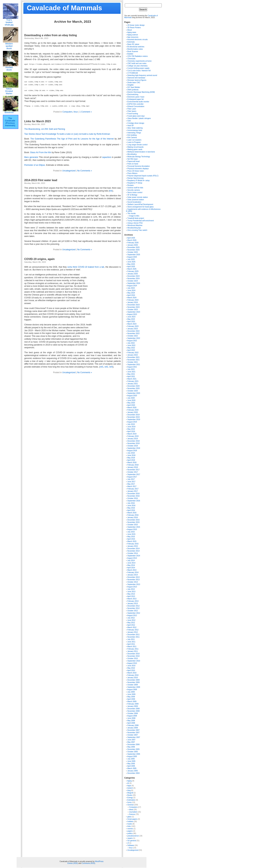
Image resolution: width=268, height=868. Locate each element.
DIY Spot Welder (134, 87)
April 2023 (131, 322)
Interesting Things (134, 133)
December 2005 (133, 749)
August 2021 (132, 367)
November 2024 (133, 278)
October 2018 (133, 446)
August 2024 (132, 286)
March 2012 (132, 627)
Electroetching (133, 94)
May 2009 (131, 697)
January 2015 (133, 546)
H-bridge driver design (136, 123)
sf (128, 843)
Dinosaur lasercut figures (137, 80)
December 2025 (133, 247)
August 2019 (132, 422)
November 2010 (133, 656)
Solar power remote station (138, 197)
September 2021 (134, 365)
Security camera (133, 190)
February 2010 (133, 675)
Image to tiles (134, 216)
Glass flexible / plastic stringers (139, 118)
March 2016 (132, 513)
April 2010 (131, 670)
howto (130, 824)
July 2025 (131, 259)
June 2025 (131, 262)
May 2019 (131, 429)
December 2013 (133, 577)
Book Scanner (133, 51)
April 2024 (131, 295)
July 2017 (131, 479)
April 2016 (131, 510)
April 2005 (131, 766)
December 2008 (133, 709)
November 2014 (133, 551)
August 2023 (132, 314)
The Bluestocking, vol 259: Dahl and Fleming (45, 129)
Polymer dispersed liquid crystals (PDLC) (143, 176)
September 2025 (134, 255)
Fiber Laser (132, 109)
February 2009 (133, 704)
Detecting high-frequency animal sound (142, 75)
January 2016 (133, 517)
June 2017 (131, 482)
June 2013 (131, 592)
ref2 (106, 367)
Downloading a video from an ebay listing (51, 35)
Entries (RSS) (73, 863)
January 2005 (133, 771)
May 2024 (131, 293)
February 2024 (133, 300)
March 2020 (132, 408)
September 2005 (134, 754)
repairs (130, 838)
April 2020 (131, 405)
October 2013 (133, 582)
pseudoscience (133, 836)
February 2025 (133, 271)
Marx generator (31, 157)
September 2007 (134, 737)
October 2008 (133, 713)
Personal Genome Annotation (139, 166)
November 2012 (133, 608)
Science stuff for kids (135, 188)
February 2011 (133, 649)
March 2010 (132, 673)
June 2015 (131, 534)
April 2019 (131, 431)
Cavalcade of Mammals (64, 8)
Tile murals (132, 213)
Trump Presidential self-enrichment (141, 221)
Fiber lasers (132, 111)
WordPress (99, 861)
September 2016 (134, 501)
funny (129, 802)
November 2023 (133, 307)
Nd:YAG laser (132, 159)
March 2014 (132, 570)
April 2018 (131, 460)
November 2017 (133, 470)
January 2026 (133, 245)
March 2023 (132, 324)
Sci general (132, 841)
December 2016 (133, 494)
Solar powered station (136, 200)
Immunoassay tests (135, 130)
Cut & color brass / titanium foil (139, 71)
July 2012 (131, 618)
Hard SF (130, 126)
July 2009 (131, 692)
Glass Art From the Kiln (41, 152)
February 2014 (133, 572)
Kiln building (132, 135)
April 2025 (131, 267)
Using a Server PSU (135, 223)
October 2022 (133, 336)
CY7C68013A (133, 73)
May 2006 (131, 747)
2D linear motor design (136, 25)
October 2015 (133, 525)
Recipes (130, 185)
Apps (129, 786)
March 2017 (132, 486)
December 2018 (133, 441)
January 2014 (133, 575)
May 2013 (131, 594)
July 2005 (131, 759)
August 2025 (132, 257)
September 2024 (134, 283)
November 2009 (133, 682)
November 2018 (133, 443)
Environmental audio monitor (138, 102)
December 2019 (133, 415)
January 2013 (133, 604)
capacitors (107, 157)
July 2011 (131, 639)
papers (130, 831)
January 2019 (133, 439)
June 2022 (131, 345)
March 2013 (132, 599)
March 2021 (132, 379)
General (130, 805)
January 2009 (133, 706)
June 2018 (131, 455)
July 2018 (131, 453)
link (111, 191)
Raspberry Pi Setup (135, 183)
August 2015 (132, 529)
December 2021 (133, 357)
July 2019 (131, 424)
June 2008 (131, 718)
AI (128, 783)
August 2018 (132, 451)
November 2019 (133, 417)
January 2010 (133, 678)
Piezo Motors (132, 173)
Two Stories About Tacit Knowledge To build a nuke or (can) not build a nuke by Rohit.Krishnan (67, 134)
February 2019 (133, 436)
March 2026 (132, 240)
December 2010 (133, 654)
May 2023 (131, 319)
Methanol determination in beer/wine (141, 152)
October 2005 (133, 752)
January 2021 (133, 384)
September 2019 (134, 419)
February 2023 (133, 326)
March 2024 (132, 298)
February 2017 (133, 489)
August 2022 (132, 341)
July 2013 (131, 589)
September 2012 (134, 613)
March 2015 (132, 541)
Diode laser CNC (134, 83)
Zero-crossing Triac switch (137, 230)
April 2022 (131, 350)
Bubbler (130, 54)
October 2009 (133, 685)
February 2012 (133, 630)
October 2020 (133, 391)
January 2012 (133, 632)
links (129, 826)
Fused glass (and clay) (136, 116)
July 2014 (131, 560)
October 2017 (133, 472)
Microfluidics (132, 154)
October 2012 (133, 611)
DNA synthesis (133, 90)
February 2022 (133, 353)
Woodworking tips (134, 228)
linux (76, 112)
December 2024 (133, 276)
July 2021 (131, 369)
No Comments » (85, 171)
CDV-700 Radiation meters (138, 56)
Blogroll (130, 793)
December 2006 (133, 744)
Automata (131, 42)
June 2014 (131, 563)
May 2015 (131, 537)
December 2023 (133, 305)
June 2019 (131, 427)
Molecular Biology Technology (139, 157)
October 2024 (133, 281)
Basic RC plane (133, 44)
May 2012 (131, 623)
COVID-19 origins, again (39, 259)
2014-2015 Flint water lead (41, 180)
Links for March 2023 (38, 121)
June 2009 (131, 694)
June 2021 (131, 372)
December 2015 (133, 520)
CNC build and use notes (137, 63)
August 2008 (132, 716)
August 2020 (132, 396)
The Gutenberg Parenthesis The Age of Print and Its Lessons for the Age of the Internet (72, 139)
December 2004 (133, 773)
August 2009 (132, 690)
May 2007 (131, 742)
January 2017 (133, 491)
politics (130, 833)
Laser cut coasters (134, 140)
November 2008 (133, 711)
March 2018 (132, 463)
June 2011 (131, 642)
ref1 (102, 367)
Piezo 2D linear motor (136, 171)
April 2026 (131, 238)
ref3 (111, 367)
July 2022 (131, 343)
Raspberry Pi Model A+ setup (138, 181)
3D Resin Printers (134, 28)
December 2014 (133, 549)
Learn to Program (134, 142)
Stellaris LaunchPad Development (140, 204)
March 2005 (132, 768)
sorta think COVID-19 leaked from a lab (86, 267)
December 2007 (133, 730)
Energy (130, 798)
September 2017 (134, 474)
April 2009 (131, 699)
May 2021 (131, 374)
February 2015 (133, 544)
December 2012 (133, 606)
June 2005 (131, 761)
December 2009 (133, 680)
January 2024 (133, 302)
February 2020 (133, 410)
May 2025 (131, 264)
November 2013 (133, 580)
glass (129, 817)
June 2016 (131, 506)
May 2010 (131, 668)
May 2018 (131, 458)
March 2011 (132, 647)
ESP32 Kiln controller (135, 104)
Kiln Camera (132, 137)
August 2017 (132, 477)
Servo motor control (135, 192)
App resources (133, 37)
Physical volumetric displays (138, 169)
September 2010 (134, 661)
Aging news (132, 32)
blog (129, 790)
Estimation (131, 800)
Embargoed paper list (135, 99)
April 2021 (131, 376)
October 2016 (133, 498)
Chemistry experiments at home (139, 61)
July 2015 (131, 532)
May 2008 (131, 721)
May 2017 (131, 484)
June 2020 (131, 400)
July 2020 (131, 398)
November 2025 (133, 250)
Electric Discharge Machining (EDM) (141, 92)
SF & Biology (132, 195)
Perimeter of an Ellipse (35, 165)
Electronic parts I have (136, 97)
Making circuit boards (135, 147)
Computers (67, 112)
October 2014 (133, 553)
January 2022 (133, 355)
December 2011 (133, 635)
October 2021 (133, 362)
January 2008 (133, 728)
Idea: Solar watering (135, 128)
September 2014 (134, 556)
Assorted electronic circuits (138, 40)
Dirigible (130, 85)
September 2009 (134, 687)
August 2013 (132, 587)
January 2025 (133, 274)
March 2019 (132, 434)
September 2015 (134, 527)
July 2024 (131, 288)
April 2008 (131, 723)
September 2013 (134, 584)
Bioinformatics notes (135, 49)
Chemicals (131, 59)
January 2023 (133, 329)
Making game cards (135, 149)
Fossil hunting (133, 114)
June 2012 (131, 620)
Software (131, 845)
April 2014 (131, 568)
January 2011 (133, 651)
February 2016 (133, 515)
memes (130, 829)
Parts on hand (133, 164)
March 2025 (132, 269)
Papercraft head (133, 161)
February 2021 (133, 381)
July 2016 (131, 503)
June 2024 (131, 290)
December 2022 (133, 331)
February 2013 (133, 601)
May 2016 (131, 508)
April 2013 (131, 596)
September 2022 (134, 338)
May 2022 (131, 348)
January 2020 (133, 412)
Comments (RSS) (88, 863)
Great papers (132, 819)
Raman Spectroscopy (136, 178)
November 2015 (133, 522)
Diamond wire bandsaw (136, 78)
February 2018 (133, 465)
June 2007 (131, 740)
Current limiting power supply (138, 68)
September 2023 (134, 312)
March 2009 (132, 701)
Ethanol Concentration (136, 106)
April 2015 (131, 539)
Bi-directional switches (136, 47)
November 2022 (133, 333)
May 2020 (131, 403)
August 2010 (132, 663)
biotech (130, 788)
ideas (131, 810)
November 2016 (133, 496)
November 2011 (133, 637)
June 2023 (131, 317)
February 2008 (133, 725)
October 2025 (133, 252)
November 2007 (133, 733)
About (130, 30)
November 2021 (133, 360)
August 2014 (132, 558)
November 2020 (133, 388)
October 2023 (133, 310)
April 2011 (131, 644)
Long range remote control (137, 145)
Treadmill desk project (136, 218)
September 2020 (134, 393)
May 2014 (131, 565)
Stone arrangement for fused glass (140, 207)
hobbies (130, 821)
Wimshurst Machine (135, 225)
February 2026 (133, 243)
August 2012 (132, 615)
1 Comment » (86, 112)
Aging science (133, 35)
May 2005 (131, 764)
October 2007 (133, 735)
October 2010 (133, 658)
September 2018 (134, 448)
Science (132, 814)
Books (130, 795)
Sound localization (134, 202)
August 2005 (132, 756)
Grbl (129, 121)
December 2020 (133, 386)
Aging (130, 781)
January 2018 (133, 467)
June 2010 (131, 666)
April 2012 (131, 625)
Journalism (133, 812)
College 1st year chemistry (137, 66)
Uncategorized (69, 171)
